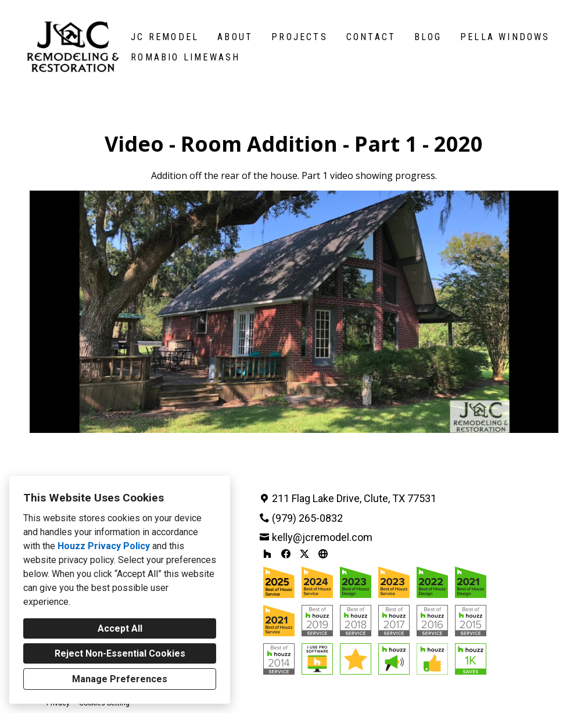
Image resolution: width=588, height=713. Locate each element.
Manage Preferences (120, 679)
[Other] (323, 554)
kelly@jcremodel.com (322, 537)
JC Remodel (165, 37)
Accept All (120, 628)
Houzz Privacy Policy (104, 546)
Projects (300, 37)
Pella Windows (505, 37)
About (235, 37)
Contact (371, 37)
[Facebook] (286, 554)
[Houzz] (267, 554)
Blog (428, 37)
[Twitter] (304, 554)
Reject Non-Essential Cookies (120, 653)
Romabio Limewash (185, 57)
